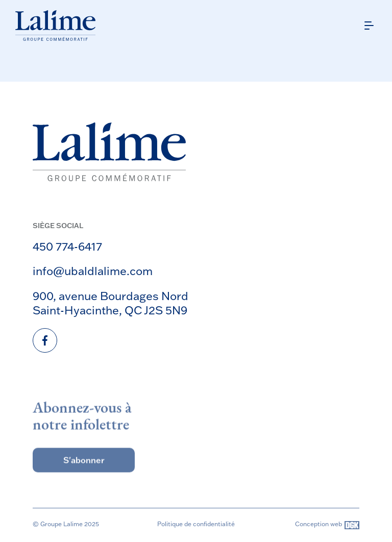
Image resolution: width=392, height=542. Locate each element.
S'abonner (84, 468)
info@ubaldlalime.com (93, 271)
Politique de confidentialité (196, 524)
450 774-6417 (67, 246)
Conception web (327, 525)
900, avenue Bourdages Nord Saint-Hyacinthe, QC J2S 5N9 (111, 303)
